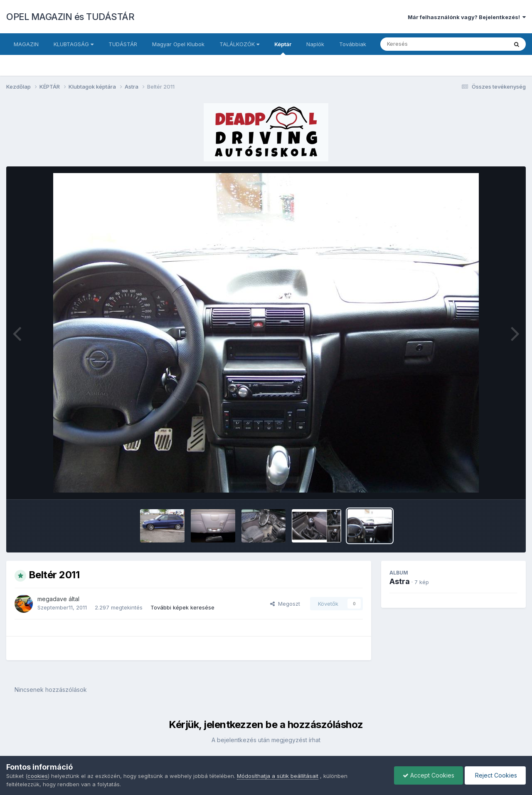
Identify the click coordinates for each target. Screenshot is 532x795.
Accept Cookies (429, 775)
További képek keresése (182, 607)
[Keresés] (421, 44)
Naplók (315, 44)
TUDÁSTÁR (123, 44)
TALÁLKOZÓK (239, 44)
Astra (400, 581)
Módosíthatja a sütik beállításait (278, 776)
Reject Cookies (495, 775)
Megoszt (285, 604)
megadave (52, 599)
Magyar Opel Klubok (178, 44)
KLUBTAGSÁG (74, 44)
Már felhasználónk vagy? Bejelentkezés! (467, 17)
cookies (38, 776)
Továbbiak (353, 44)
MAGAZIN (26, 44)
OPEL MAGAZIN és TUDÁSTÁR (70, 17)
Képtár (283, 48)
